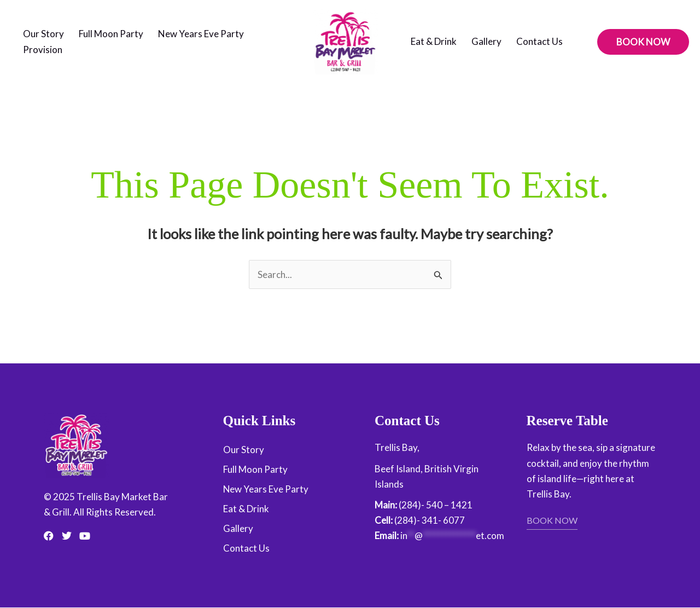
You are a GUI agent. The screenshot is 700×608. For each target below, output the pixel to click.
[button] (643, 42)
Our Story (43, 34)
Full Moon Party (111, 34)
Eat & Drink (434, 41)
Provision (43, 50)
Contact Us (539, 41)
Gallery (486, 41)
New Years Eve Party (201, 34)
